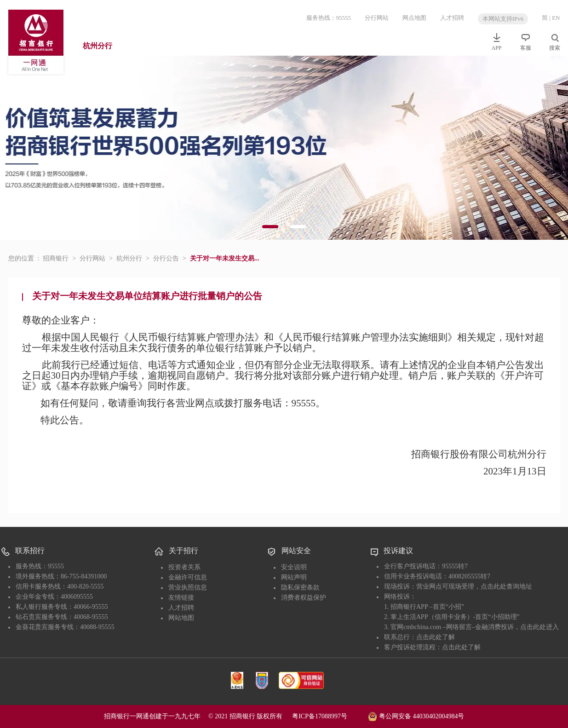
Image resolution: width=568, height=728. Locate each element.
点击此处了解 (436, 637)
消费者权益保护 (304, 598)
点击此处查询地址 (506, 586)
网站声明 (294, 577)
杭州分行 (98, 46)
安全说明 (294, 567)
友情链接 (181, 598)
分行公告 (166, 258)
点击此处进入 (539, 627)
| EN (554, 18)
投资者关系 (184, 567)
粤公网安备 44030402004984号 (416, 716)
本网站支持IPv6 (503, 19)
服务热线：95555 (329, 18)
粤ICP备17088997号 (329, 716)
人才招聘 (452, 18)
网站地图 (181, 618)
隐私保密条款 (300, 587)
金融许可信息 (188, 577)
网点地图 (414, 18)
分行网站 (377, 18)
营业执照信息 (188, 587)
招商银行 (56, 258)
